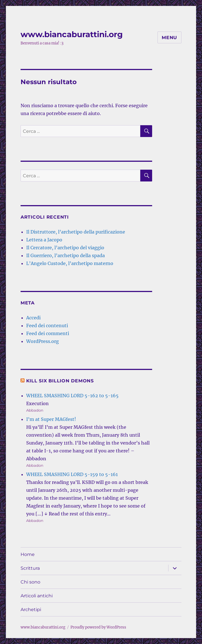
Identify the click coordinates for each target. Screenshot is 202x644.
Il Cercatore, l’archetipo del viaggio (65, 248)
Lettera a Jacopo (44, 240)
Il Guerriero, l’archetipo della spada (66, 255)
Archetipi (31, 610)
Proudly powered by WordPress (98, 627)
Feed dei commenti (48, 333)
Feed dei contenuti (47, 326)
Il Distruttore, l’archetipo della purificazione (76, 232)
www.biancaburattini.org (72, 34)
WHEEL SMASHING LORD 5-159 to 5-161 (72, 474)
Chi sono (30, 582)
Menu (169, 38)
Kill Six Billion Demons (60, 381)
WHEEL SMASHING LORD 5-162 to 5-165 (72, 396)
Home (28, 554)
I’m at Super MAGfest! (51, 419)
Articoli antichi (37, 596)
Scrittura (30, 568)
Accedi (33, 318)
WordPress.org (43, 341)
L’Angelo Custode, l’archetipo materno (70, 263)
